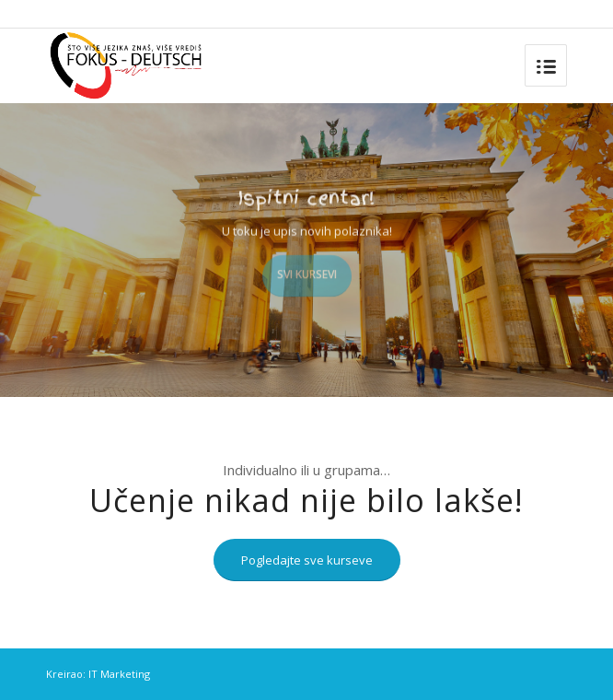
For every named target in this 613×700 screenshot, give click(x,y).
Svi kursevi (307, 271)
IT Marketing (119, 674)
